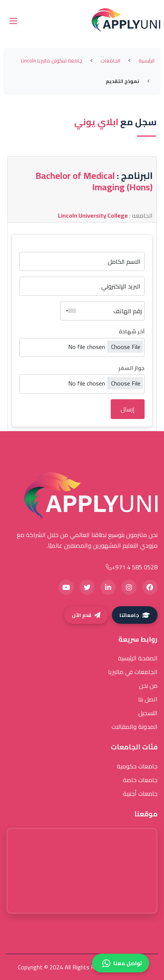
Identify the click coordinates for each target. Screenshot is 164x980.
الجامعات (110, 61)
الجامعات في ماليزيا (133, 672)
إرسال (128, 409)
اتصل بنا (148, 699)
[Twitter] (87, 587)
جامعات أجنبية (140, 794)
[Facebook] (150, 587)
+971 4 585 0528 (132, 567)
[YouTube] (66, 587)
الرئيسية (146, 61)
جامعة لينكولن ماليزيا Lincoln (52, 61)
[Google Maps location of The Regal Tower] (82, 871)
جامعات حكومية (137, 766)
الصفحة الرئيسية (138, 658)
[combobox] (69, 311)
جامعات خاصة (140, 780)
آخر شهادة (132, 331)
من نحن (148, 685)
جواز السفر (131, 368)
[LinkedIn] (108, 587)
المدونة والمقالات (135, 727)
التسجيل (148, 713)
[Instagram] (129, 587)
